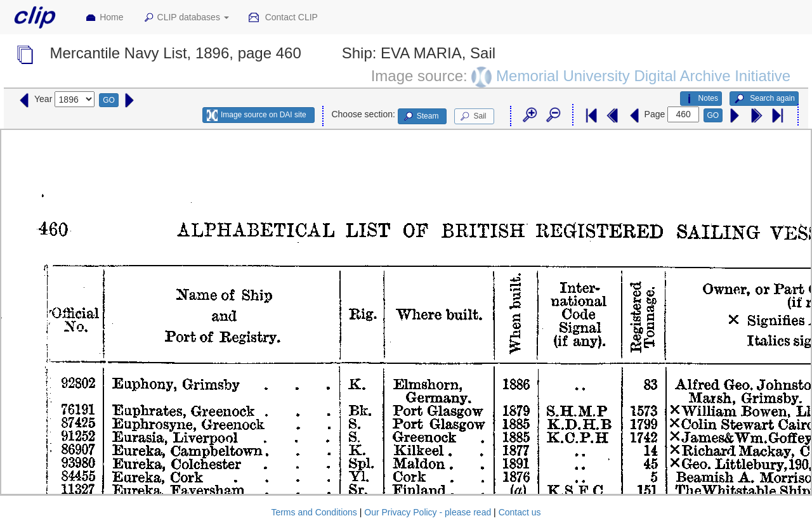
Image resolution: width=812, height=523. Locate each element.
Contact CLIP (283, 18)
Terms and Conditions (314, 512)
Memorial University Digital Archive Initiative (643, 75)
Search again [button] (764, 99)
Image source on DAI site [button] (257, 115)
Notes (701, 99)
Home (104, 18)
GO (109, 100)
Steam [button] (421, 117)
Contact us (520, 512)
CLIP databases (186, 18)
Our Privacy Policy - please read (428, 512)
